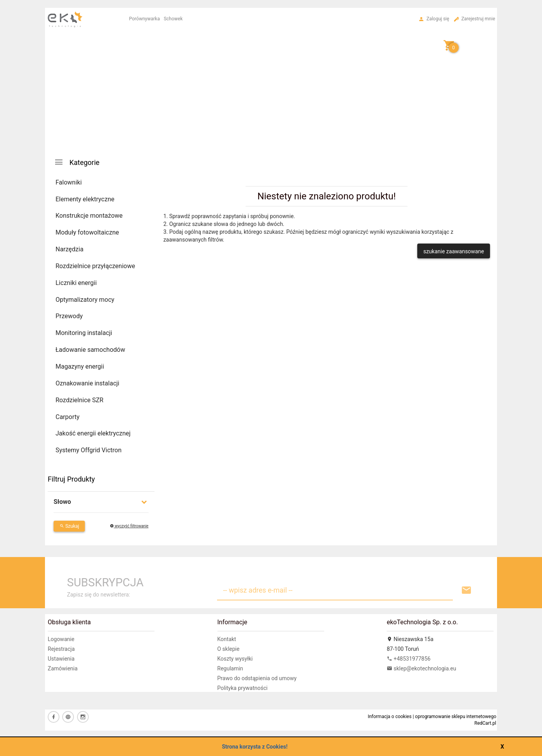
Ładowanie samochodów (90, 350)
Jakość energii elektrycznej (93, 433)
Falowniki (69, 182)
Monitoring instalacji (84, 333)
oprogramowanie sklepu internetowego (456, 717)
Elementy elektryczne (85, 199)
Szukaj (69, 526)
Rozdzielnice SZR (79, 400)
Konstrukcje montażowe (89, 216)
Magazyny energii (80, 366)
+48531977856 (409, 659)
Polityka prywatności (243, 688)
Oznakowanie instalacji (87, 383)
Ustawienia (61, 659)
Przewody (69, 316)
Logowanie (61, 639)
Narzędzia (69, 249)
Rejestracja (61, 649)
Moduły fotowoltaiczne (87, 232)
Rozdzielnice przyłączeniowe (95, 266)
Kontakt (227, 639)
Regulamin (230, 668)
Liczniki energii (76, 283)
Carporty (67, 417)
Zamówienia (63, 668)
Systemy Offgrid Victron (89, 450)
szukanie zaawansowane (453, 251)
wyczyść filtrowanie (129, 526)
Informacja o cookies (389, 717)
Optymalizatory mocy (85, 300)
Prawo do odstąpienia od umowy (257, 678)
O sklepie (229, 649)
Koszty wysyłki (235, 659)
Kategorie (77, 162)
